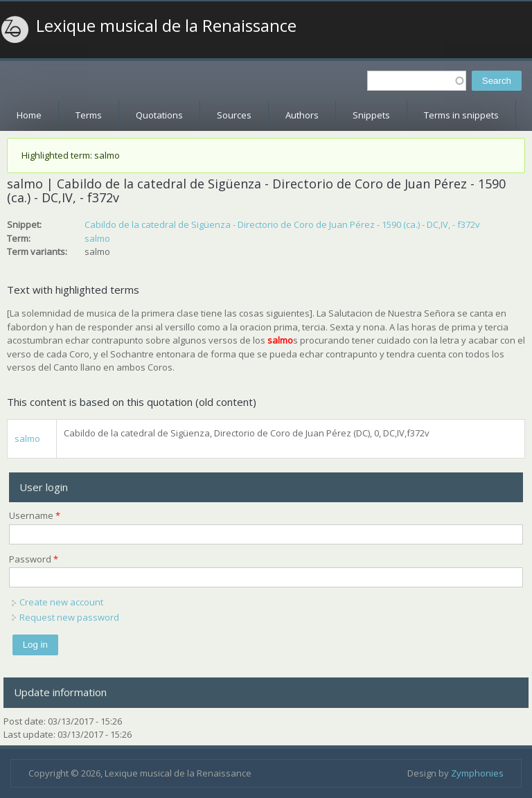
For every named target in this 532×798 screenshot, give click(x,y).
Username (35, 515)
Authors (302, 115)
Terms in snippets (461, 115)
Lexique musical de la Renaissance (166, 26)
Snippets (371, 115)
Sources (234, 115)
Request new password (69, 617)
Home (29, 115)
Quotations (159, 115)
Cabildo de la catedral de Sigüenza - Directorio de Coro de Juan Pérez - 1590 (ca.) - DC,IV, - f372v (282, 224)
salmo (97, 238)
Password (34, 559)
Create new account (61, 602)
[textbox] (417, 81)
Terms (89, 115)
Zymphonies (477, 773)
